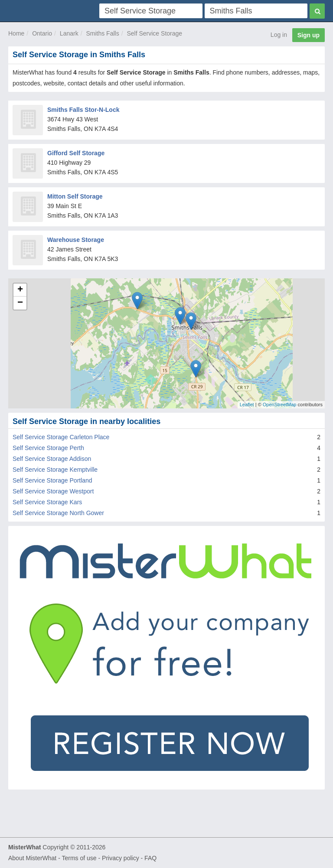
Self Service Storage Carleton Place (61, 437)
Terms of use (79, 858)
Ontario (42, 33)
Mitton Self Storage (75, 196)
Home (16, 33)
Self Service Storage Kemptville (55, 470)
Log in (279, 35)
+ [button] (20, 290)
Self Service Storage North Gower (58, 513)
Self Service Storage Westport (53, 491)
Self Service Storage (154, 33)
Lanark (69, 33)
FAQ (150, 858)
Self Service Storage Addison (52, 459)
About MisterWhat (32, 858)
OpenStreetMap (280, 405)
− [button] (20, 303)
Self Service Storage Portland (52, 480)
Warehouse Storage (76, 240)
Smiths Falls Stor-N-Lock (83, 110)
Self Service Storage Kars (47, 502)
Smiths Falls (102, 33)
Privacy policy (121, 858)
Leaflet (247, 405)
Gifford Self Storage (76, 153)
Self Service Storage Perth (48, 448)
